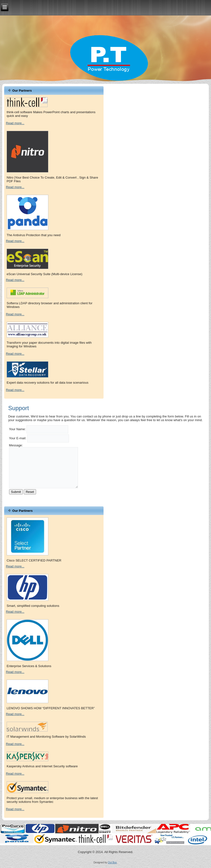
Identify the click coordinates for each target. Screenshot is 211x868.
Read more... (15, 123)
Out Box (112, 862)
